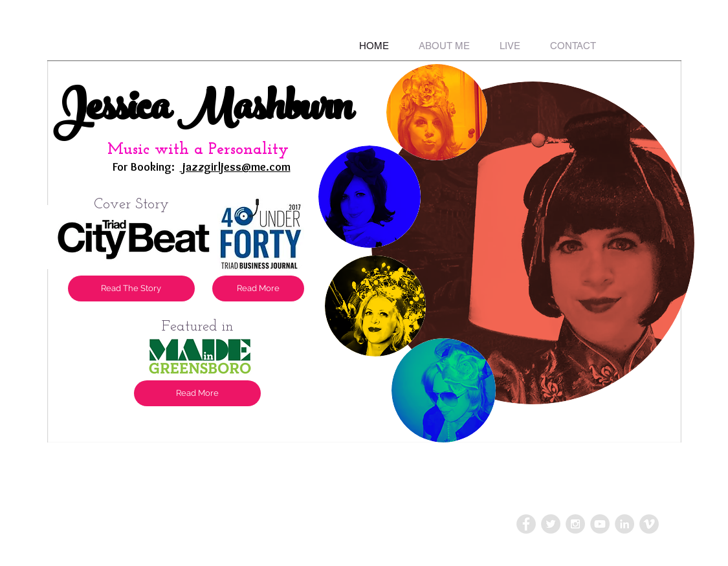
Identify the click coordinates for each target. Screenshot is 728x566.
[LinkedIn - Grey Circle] (624, 524)
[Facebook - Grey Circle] (526, 524)
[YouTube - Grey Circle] (600, 524)
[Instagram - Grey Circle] (575, 524)
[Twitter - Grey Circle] (551, 524)
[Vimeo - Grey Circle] (649, 524)
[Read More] (197, 393)
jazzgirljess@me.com (235, 167)
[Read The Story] (131, 288)
